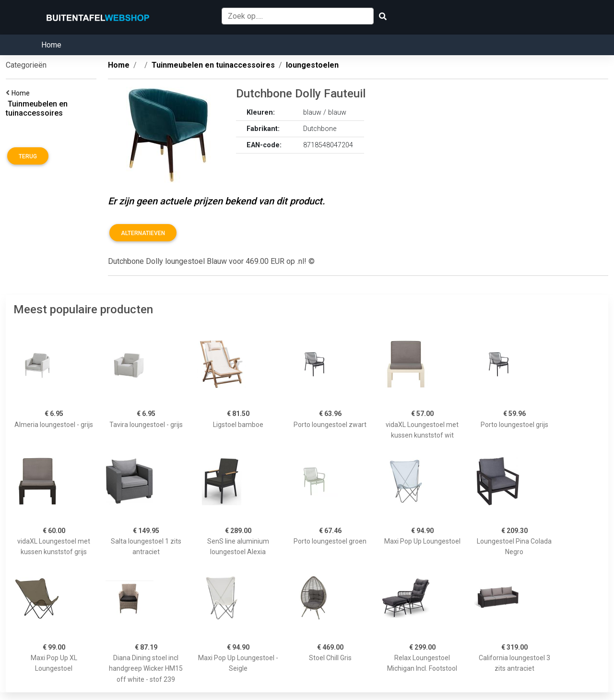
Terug (28, 156)
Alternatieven (143, 233)
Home (51, 45)
